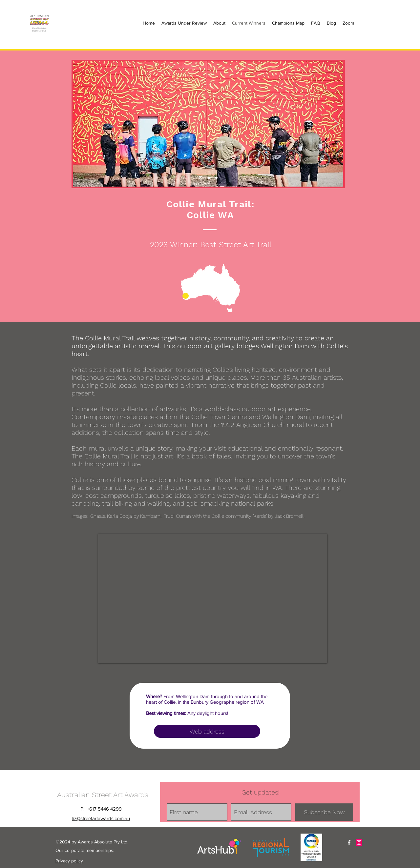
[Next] (336, 124)
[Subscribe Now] (324, 812)
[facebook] (349, 842)
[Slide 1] (201, 178)
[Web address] (207, 731)
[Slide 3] (216, 178)
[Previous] (81, 124)
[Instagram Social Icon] (359, 842)
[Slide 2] (209, 178)
